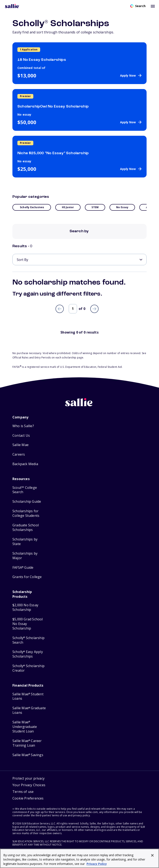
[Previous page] (60, 309)
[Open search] (138, 6)
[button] (28, 799)
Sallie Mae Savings (28, 755)
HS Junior (68, 207)
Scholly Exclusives (32, 207)
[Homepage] (12, 6)
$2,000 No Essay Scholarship (25, 607)
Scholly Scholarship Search (28, 640)
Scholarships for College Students (26, 513)
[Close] (152, 855)
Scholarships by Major (25, 556)
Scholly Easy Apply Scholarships (28, 654)
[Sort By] (79, 260)
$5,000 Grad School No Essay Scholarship (28, 624)
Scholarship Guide (27, 502)
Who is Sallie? (23, 426)
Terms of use (23, 792)
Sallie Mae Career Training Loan (27, 743)
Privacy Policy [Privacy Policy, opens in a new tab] (97, 864)
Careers (19, 454)
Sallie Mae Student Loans (28, 696)
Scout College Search (25, 490)
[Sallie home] (79, 405)
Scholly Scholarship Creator (28, 668)
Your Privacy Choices (29, 785)
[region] (79, 858)
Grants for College (27, 577)
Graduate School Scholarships (26, 528)
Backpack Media (25, 464)
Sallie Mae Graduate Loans (29, 710)
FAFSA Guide (23, 568)
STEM (95, 207)
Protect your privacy (28, 778)
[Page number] (73, 309)
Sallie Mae (20, 445)
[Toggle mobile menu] (153, 6)
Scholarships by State (25, 542)
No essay (122, 207)
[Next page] (94, 309)
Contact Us (21, 436)
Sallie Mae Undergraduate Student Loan (25, 727)
